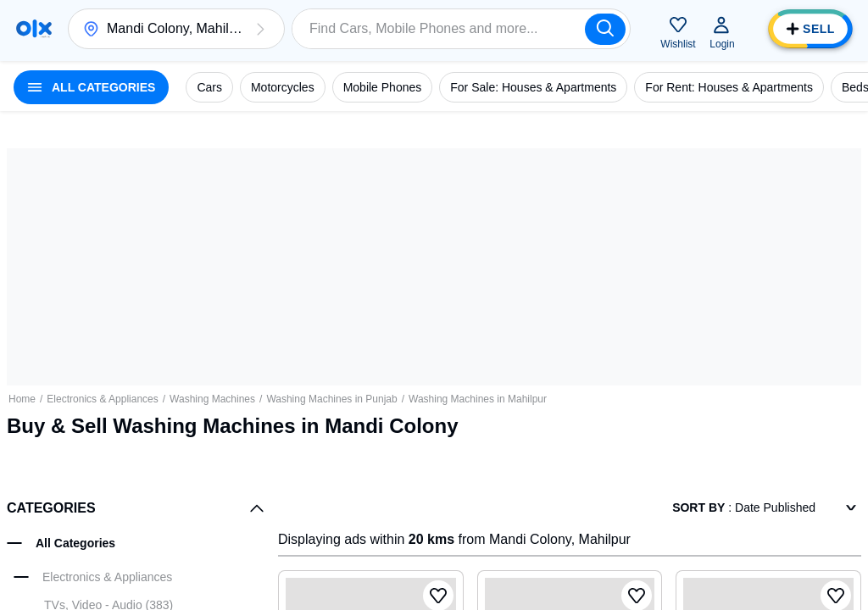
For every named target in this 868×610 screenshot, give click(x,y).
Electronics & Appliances (102, 399)
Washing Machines (212, 399)
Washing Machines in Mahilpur (478, 399)
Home (22, 399)
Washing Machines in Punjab (331, 399)
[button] (260, 29)
